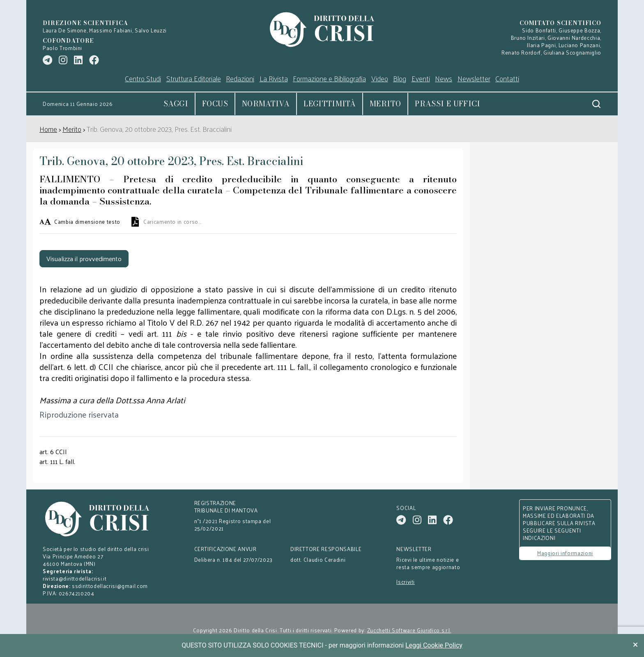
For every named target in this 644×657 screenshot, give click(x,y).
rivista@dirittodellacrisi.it (75, 578)
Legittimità (330, 104)
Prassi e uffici (447, 104)
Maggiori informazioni (565, 553)
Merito (385, 104)
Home (48, 129)
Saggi (176, 104)
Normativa (266, 104)
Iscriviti (406, 582)
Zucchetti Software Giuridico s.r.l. (409, 630)
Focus (215, 104)
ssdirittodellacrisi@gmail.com (110, 586)
